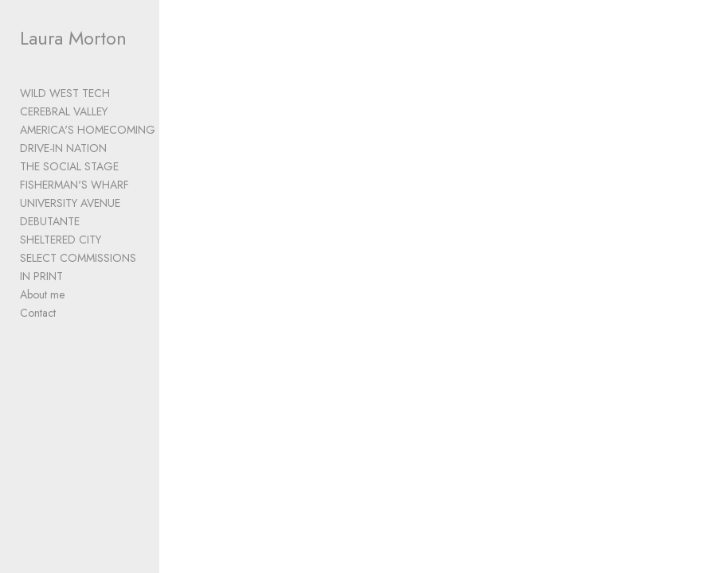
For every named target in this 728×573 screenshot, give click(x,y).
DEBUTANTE (50, 221)
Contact (38, 313)
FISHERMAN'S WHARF (74, 185)
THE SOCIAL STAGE (69, 166)
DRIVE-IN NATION (63, 148)
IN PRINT (41, 276)
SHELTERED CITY (61, 240)
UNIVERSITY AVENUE (70, 203)
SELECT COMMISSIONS (78, 258)
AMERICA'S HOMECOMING (88, 130)
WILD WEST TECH (65, 93)
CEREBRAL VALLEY (64, 111)
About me (42, 294)
